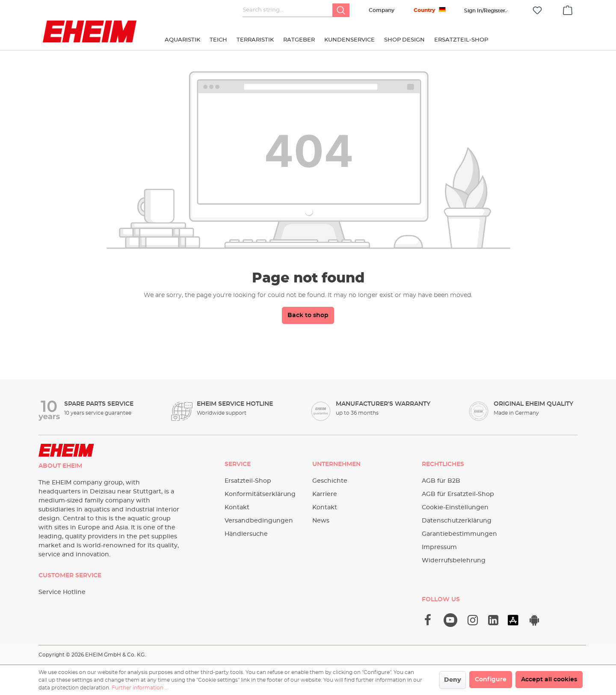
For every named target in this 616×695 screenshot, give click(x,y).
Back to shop (308, 315)
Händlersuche (246, 534)
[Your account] (485, 11)
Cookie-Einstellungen (455, 508)
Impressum (439, 547)
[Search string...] (288, 10)
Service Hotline (62, 592)
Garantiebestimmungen (459, 534)
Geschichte (330, 481)
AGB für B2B (441, 481)
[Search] (341, 10)
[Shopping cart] (568, 9)
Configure (491, 680)
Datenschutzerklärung (457, 521)
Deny (453, 680)
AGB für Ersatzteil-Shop (458, 494)
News (321, 521)
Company (382, 10)
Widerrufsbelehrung (454, 561)
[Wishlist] (537, 10)
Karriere (325, 494)
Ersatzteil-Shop (248, 481)
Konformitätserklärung (260, 494)
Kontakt (237, 508)
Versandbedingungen (259, 521)
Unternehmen (336, 464)
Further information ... (140, 688)
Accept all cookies (549, 680)
